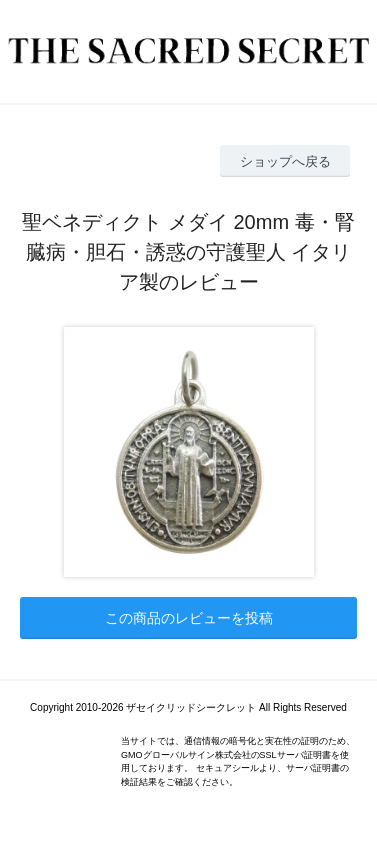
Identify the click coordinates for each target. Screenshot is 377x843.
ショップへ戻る (285, 161)
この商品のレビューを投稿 (189, 618)
